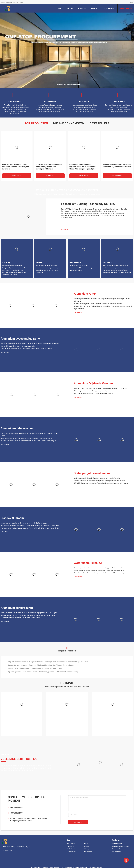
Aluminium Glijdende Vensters (94, 383)
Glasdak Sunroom (12, 518)
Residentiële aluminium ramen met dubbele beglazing (18, 346)
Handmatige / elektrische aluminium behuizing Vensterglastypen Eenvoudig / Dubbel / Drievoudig (102, 300)
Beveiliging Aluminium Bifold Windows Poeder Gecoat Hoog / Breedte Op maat (26, 349)
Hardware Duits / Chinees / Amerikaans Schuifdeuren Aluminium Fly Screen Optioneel (28, 615)
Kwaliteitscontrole (72, 849)
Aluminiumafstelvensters (17, 428)
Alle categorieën (117, 852)
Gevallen (87, 846)
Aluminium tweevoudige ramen (21, 339)
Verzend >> (78, 822)
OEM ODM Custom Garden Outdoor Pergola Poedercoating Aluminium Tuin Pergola (101, 483)
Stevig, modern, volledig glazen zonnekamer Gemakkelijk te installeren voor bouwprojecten (30, 528)
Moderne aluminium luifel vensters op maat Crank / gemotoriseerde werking (117, 165)
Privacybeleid (88, 852)
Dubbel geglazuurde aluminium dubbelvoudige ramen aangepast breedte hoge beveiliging (30, 344)
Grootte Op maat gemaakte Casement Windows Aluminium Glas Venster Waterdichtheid (41, 665)
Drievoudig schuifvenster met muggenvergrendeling (91, 391)
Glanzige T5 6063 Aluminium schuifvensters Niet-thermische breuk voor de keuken (101, 388)
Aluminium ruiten (85, 294)
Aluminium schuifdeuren (17, 608)
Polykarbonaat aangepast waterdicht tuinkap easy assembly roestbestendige (99, 570)
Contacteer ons (71, 852)
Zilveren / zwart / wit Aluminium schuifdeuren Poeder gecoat (20, 618)
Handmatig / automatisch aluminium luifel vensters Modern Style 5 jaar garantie (27, 438)
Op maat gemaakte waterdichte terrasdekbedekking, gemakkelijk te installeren (99, 568)
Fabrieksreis (70, 846)
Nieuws (86, 844)
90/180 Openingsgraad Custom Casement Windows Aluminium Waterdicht (98, 304)
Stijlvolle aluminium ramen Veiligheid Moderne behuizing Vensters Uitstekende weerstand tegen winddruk (103, 307)
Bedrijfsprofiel (71, 844)
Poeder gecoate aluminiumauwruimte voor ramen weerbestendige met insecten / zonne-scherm (29, 435)
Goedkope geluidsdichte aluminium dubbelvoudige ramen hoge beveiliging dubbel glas (49, 167)
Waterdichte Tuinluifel (88, 563)
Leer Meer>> (65, 229)
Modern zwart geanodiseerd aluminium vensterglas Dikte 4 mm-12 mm (35, 669)
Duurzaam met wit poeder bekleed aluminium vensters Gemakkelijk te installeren (16, 167)
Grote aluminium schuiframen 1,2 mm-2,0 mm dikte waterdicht (94, 393)
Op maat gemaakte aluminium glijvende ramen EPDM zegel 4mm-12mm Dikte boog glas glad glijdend (83, 167)
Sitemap (87, 849)
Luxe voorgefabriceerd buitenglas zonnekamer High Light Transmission (24, 523)
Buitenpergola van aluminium (93, 473)
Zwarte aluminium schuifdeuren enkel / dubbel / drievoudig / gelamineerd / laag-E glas (29, 613)
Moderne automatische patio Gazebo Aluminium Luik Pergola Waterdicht (97, 478)
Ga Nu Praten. (17, 176)
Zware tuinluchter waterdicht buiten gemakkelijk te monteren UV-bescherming (99, 573)
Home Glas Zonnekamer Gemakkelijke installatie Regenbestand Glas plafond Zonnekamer (30, 526)
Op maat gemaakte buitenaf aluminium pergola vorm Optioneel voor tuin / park (99, 481)
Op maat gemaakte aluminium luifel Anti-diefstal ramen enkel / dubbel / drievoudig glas (29, 441)
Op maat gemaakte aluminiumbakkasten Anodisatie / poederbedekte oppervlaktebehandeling (43, 672)
